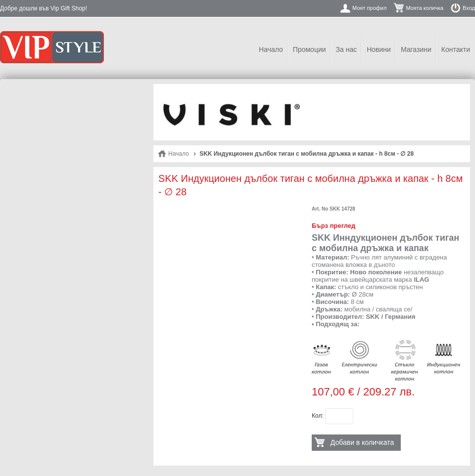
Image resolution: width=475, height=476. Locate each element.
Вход (469, 8)
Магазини (416, 49)
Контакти (456, 49)
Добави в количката (362, 442)
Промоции (309, 49)
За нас (347, 49)
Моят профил (369, 8)
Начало (271, 49)
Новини (379, 49)
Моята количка (425, 8)
